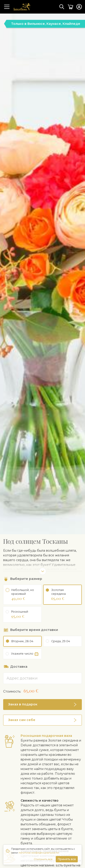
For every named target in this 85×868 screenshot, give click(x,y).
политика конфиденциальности (39, 853)
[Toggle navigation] (7, 7)
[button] (42, 718)
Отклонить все (43, 859)
